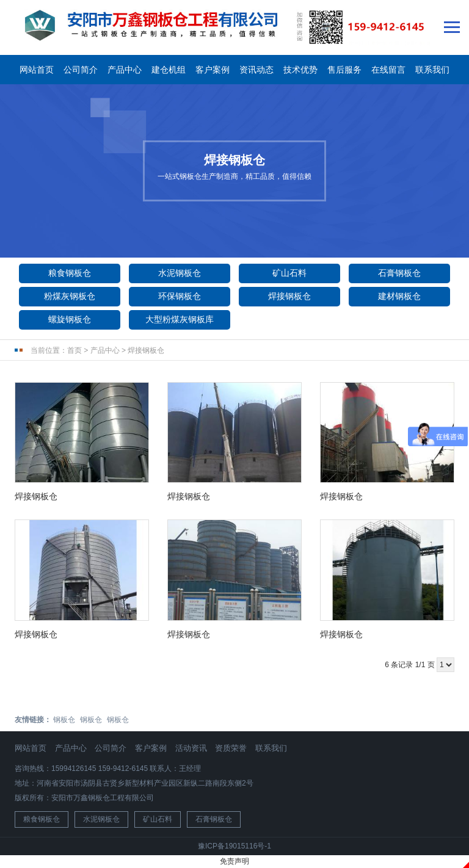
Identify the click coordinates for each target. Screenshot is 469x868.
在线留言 (388, 70)
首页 (75, 350)
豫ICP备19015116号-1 (234, 846)
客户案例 (213, 70)
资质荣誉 (231, 748)
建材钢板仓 (399, 296)
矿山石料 (289, 273)
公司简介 (81, 70)
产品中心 (125, 70)
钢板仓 (64, 720)
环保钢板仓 (180, 296)
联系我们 (432, 70)
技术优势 (300, 70)
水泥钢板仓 (180, 273)
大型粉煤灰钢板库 (180, 319)
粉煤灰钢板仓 (70, 296)
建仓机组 (169, 70)
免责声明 (234, 861)
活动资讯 (191, 748)
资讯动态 (256, 70)
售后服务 (344, 70)
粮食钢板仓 (70, 273)
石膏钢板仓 (399, 273)
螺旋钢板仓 (70, 319)
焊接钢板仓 (289, 296)
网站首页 (37, 70)
